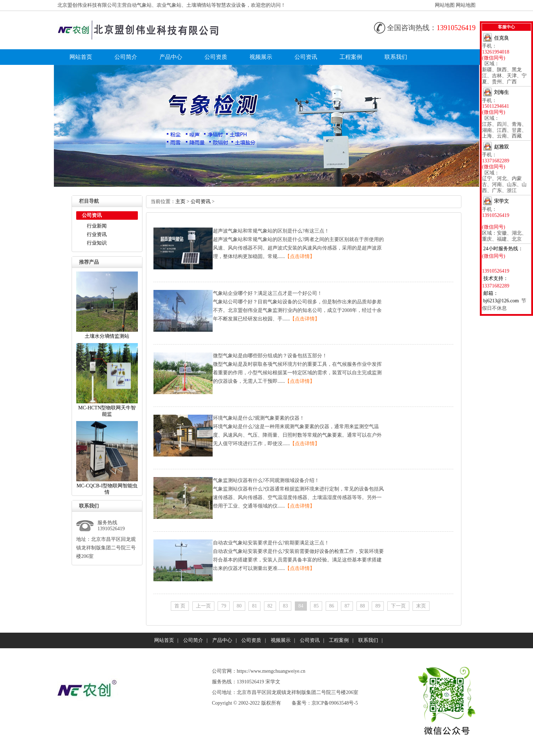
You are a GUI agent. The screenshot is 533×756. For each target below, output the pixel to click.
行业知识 (97, 243)
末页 (421, 606)
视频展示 (261, 57)
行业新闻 (97, 226)
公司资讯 (306, 57)
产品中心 (171, 57)
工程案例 (351, 57)
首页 (180, 606)
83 (285, 606)
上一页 (203, 606)
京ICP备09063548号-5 (335, 703)
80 (239, 606)
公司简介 (126, 57)
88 (363, 606)
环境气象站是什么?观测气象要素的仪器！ (259, 418)
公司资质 (216, 57)
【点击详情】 (300, 256)
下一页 (398, 606)
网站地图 (445, 5)
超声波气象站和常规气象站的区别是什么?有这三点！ (271, 231)
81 (254, 606)
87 (347, 606)
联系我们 (396, 57)
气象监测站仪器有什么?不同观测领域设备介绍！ (266, 480)
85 (316, 606)
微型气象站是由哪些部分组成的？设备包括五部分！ (270, 356)
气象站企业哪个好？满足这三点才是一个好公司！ (268, 293)
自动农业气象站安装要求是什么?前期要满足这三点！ (271, 543)
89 (378, 606)
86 (332, 606)
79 (224, 606)
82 (270, 606)
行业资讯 (97, 234)
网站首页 (81, 57)
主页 (180, 201)
